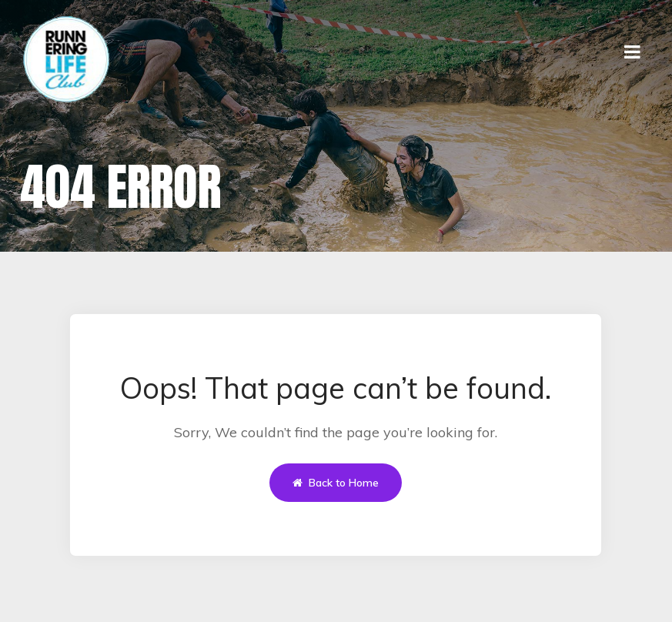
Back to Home (336, 483)
